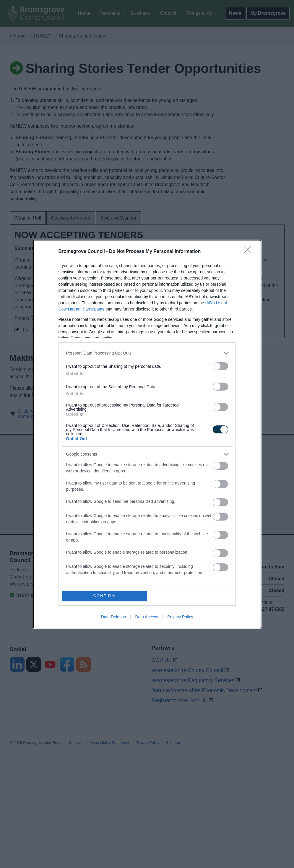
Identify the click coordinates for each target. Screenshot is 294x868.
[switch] (220, 366)
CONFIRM (104, 595)
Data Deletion (114, 617)
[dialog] (147, 434)
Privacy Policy (180, 617)
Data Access (147, 617)
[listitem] (147, 353)
